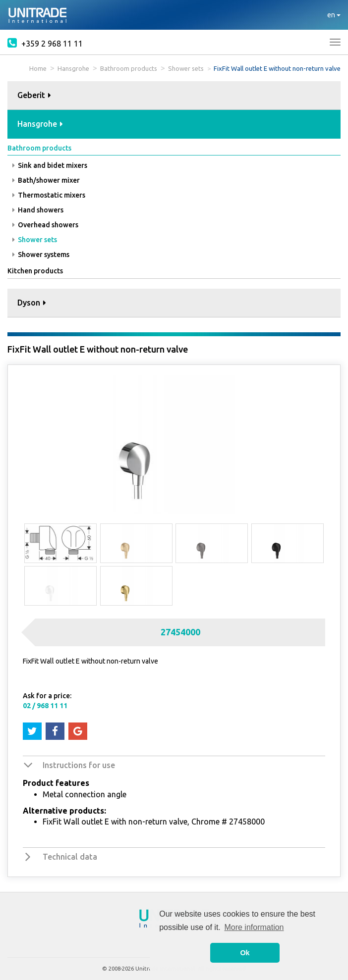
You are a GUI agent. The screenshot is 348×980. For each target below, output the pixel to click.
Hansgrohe (73, 68)
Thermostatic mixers (49, 195)
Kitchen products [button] (35, 271)
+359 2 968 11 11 (45, 43)
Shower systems (41, 255)
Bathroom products (129, 68)
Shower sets (186, 68)
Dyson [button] (32, 303)
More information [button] (254, 927)
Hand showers (38, 210)
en (334, 15)
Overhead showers (45, 225)
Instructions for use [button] (79, 765)
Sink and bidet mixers (50, 165)
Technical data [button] (70, 857)
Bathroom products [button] (39, 148)
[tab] (174, 96)
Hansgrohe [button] (40, 124)
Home (38, 68)
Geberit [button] (34, 95)
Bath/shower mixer (46, 180)
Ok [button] (245, 953)
